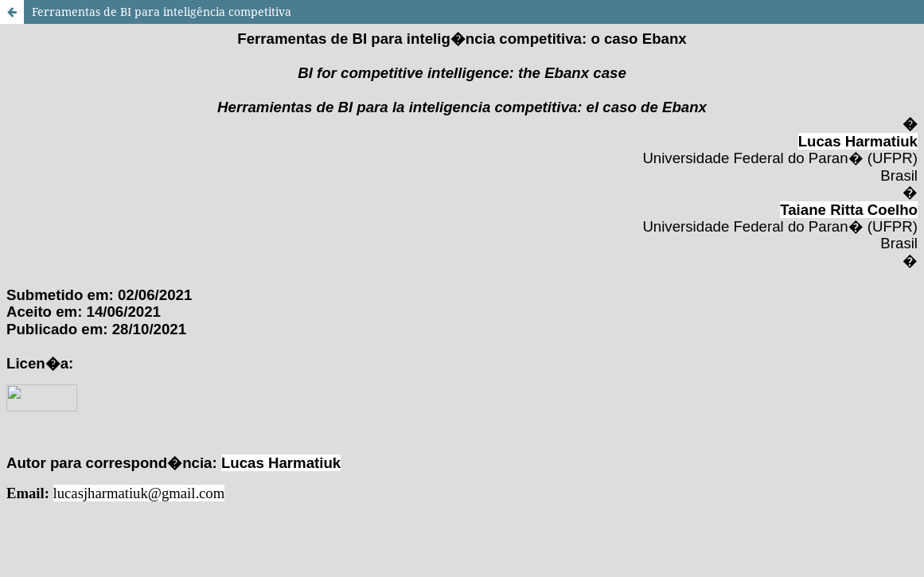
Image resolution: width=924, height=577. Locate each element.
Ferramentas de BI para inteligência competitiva (162, 12)
